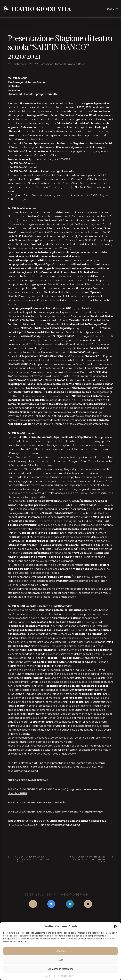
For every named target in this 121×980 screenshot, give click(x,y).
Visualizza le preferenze (60, 969)
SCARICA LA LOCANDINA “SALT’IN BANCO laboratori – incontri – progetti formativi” (56, 812)
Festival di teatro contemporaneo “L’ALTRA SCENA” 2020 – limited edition (87, 859)
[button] (116, 926)
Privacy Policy (67, 976)
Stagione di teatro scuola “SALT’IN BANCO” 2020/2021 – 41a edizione (33, 859)
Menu (113, 9)
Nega (61, 960)
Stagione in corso (75, 64)
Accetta (60, 951)
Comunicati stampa (51, 64)
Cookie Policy (52, 976)
